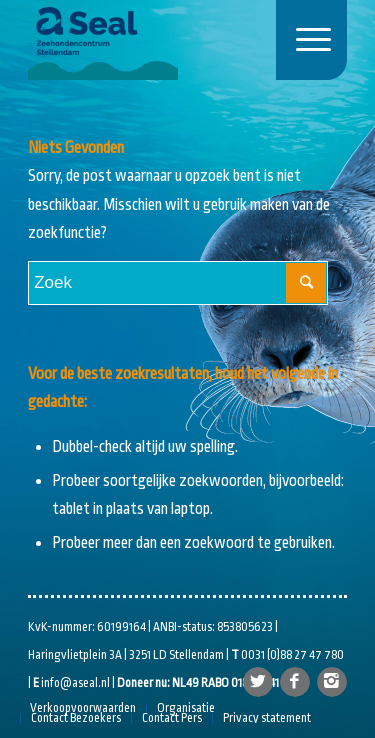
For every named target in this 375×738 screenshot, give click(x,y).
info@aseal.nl (75, 683)
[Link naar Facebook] (295, 682)
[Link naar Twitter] (258, 682)
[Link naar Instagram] (332, 682)
